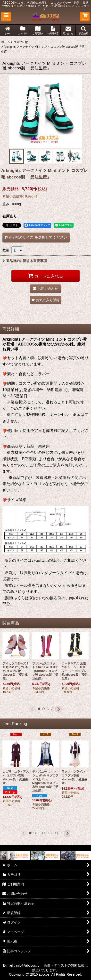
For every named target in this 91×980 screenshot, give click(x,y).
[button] (6, 17)
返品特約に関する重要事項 (25, 261)
